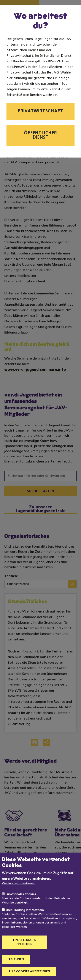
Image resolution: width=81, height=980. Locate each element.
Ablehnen (16, 971)
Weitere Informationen (19, 895)
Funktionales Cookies (21, 906)
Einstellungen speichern (25, 954)
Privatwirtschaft (40, 111)
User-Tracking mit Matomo (25, 922)
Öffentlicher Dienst (40, 135)
